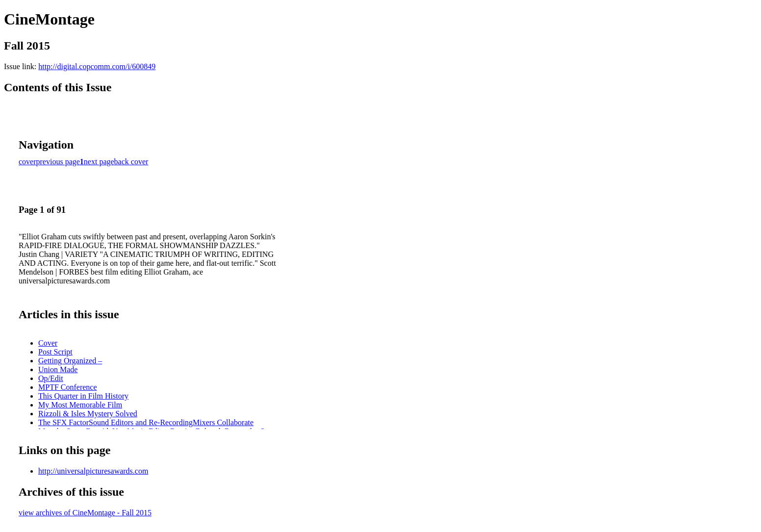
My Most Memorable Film (80, 405)
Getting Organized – (70, 361)
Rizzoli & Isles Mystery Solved (88, 414)
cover (27, 162)
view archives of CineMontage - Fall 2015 (85, 513)
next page (99, 162)
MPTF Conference (68, 387)
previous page (58, 162)
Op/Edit (51, 378)
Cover (48, 343)
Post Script (55, 352)
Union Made (58, 369)
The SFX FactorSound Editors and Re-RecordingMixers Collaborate (146, 422)
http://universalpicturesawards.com (93, 471)
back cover (131, 162)
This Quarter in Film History (83, 396)
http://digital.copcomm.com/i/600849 (97, 66)
